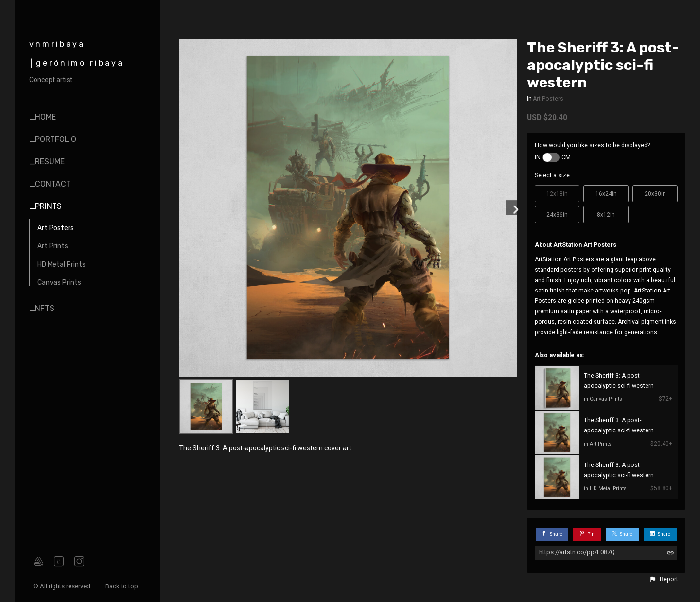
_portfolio (53, 139)
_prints (45, 206)
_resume (47, 162)
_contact (50, 184)
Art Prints (53, 246)
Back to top (122, 586)
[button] (664, 579)
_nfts (42, 308)
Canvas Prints (59, 283)
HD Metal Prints (61, 265)
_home (43, 117)
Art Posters (56, 228)
